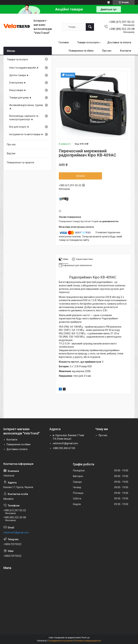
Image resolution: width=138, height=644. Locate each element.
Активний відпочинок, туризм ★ (26, 107)
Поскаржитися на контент (60, 641)
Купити (80, 176)
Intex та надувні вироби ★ (24, 68)
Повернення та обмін (81, 51)
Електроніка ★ (18, 83)
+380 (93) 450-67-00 (64, 448)
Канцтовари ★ (18, 90)
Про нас (107, 51)
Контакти (126, 51)
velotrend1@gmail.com (65, 443)
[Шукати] (90, 27)
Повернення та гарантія (21, 163)
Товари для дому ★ (20, 98)
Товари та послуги (88, 42)
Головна (64, 42)
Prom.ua (86, 638)
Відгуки (11, 153)
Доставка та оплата (119, 42)
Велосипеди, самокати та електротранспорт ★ (24, 118)
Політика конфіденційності (88, 641)
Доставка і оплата (17, 449)
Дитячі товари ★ (19, 75)
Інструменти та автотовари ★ (26, 134)
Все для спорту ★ (19, 127)
